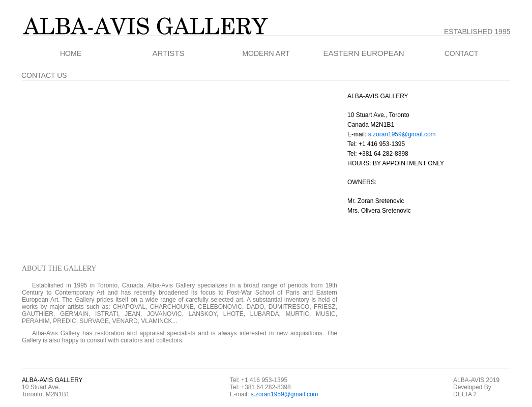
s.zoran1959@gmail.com (402, 134)
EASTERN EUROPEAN (363, 53)
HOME (71, 53)
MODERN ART (266, 53)
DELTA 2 (465, 395)
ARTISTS (168, 53)
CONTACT (462, 53)
